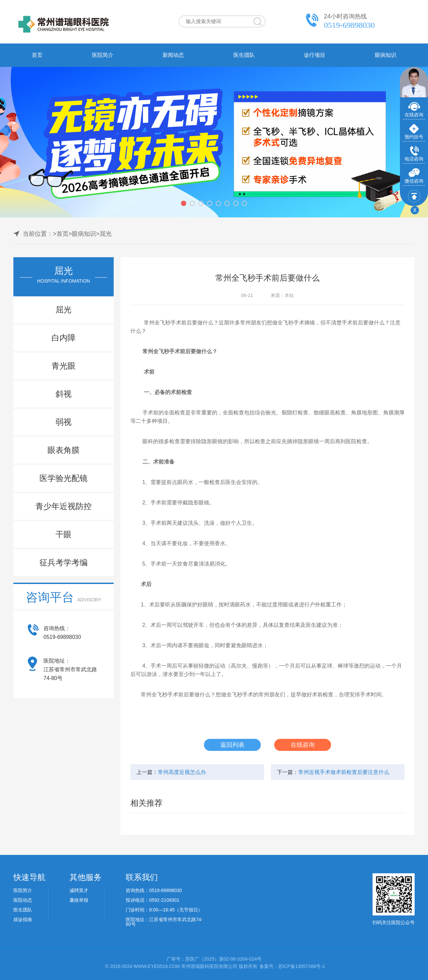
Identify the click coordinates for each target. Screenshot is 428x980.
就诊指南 (23, 919)
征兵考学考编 (64, 562)
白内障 (64, 338)
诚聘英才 (79, 890)
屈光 (106, 234)
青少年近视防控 (64, 506)
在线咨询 (303, 745)
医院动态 (23, 900)
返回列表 (232, 745)
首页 (37, 55)
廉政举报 (79, 900)
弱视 (64, 422)
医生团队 (244, 55)
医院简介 (103, 55)
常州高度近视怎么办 (182, 772)
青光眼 (64, 366)
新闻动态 (173, 55)
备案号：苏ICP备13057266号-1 (292, 966)
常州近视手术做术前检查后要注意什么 (344, 772)
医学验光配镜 (64, 478)
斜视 (64, 394)
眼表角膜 (64, 450)
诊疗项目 (315, 55)
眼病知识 (386, 55)
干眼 (64, 534)
